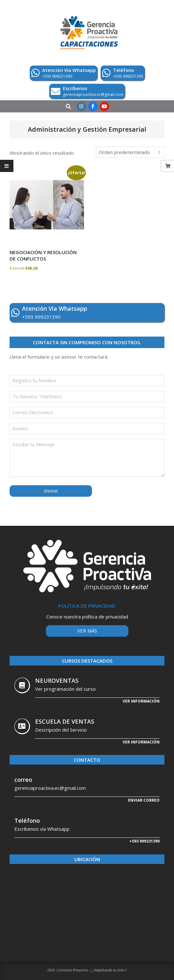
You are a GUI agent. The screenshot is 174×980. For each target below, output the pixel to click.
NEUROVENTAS (57, 681)
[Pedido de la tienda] (130, 152)
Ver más (87, 631)
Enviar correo (144, 800)
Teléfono (27, 821)
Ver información (141, 701)
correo (23, 780)
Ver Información (141, 742)
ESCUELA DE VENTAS (65, 721)
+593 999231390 (144, 841)
